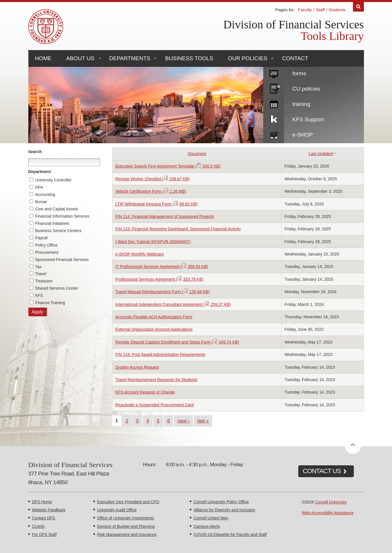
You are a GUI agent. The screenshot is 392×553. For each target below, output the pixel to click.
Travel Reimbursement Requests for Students (157, 380)
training (301, 104)
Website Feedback (49, 510)
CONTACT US (322, 471)
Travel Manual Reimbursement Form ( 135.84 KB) (163, 292)
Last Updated (323, 154)
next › (184, 421)
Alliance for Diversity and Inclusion (224, 510)
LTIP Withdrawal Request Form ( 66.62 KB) (157, 204)
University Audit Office (117, 510)
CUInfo (38, 526)
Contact (295, 58)
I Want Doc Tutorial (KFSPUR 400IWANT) (153, 242)
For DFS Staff (44, 534)
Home (43, 58)
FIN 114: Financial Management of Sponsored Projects (165, 216)
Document (197, 154)
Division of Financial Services (293, 24)
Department (40, 172)
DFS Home (42, 502)
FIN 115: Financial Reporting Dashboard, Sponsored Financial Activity (178, 229)
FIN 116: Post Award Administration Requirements (160, 354)
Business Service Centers (58, 231)
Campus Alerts (207, 526)
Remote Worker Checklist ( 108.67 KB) (153, 179)
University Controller (53, 180)
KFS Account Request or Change (145, 392)
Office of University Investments (126, 518)
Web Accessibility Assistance (328, 513)
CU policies (306, 89)
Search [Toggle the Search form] (358, 7)
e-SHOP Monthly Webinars (140, 254)
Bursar (41, 202)
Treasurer (44, 281)
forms (299, 73)
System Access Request (137, 367)
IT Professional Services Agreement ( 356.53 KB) (162, 267)
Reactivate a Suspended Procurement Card (155, 405)
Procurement (47, 252)
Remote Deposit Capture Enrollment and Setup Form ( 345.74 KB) (177, 342)
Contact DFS (44, 518)
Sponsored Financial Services (62, 260)
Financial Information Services (62, 216)
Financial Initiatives (52, 223)
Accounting (45, 194)
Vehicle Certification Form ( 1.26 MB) (151, 191)
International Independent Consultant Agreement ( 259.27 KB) (173, 304)
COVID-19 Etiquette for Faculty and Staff (230, 534)
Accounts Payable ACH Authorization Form (154, 317)
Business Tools (189, 58)
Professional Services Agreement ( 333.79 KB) (160, 279)
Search (35, 152)
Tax (38, 267)
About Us (80, 58)
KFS (39, 295)
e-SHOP (302, 135)
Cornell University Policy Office (221, 502)
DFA (39, 187)
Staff (320, 10)
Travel (41, 274)
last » (203, 421)
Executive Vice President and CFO (128, 502)
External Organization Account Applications (154, 329)
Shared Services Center (57, 288)
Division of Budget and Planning (126, 526)
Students (337, 10)
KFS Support (308, 119)
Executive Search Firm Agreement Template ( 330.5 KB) (168, 166)
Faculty (305, 10)
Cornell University (331, 502)
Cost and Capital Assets (57, 209)
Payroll (41, 238)
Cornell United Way (211, 518)
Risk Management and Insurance (127, 534)
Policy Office (46, 245)
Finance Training (50, 303)
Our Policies (248, 58)
